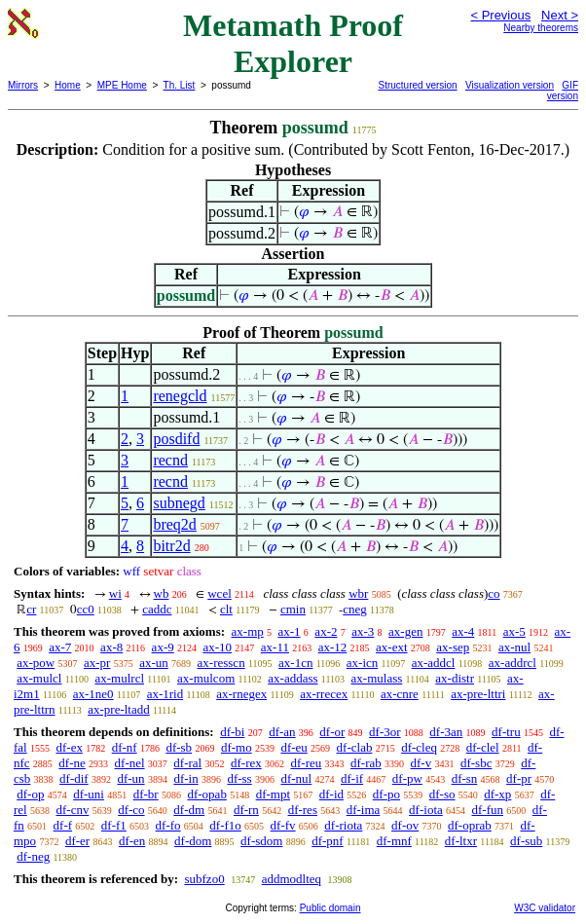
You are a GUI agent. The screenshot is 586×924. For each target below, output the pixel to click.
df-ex (69, 747)
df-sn (465, 778)
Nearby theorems (541, 28)
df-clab (355, 747)
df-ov (405, 825)
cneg (355, 609)
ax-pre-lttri (478, 694)
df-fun (488, 810)
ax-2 (326, 631)
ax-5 (514, 631)
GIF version (563, 91)
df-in (185, 778)
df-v (421, 763)
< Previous (500, 15)
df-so (442, 794)
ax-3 (363, 631)
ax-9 (163, 647)
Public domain (330, 908)
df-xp (497, 794)
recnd (170, 460)
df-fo (168, 825)
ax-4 (463, 631)
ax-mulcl (39, 678)
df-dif (74, 778)
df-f (63, 825)
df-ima (364, 810)
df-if (352, 778)
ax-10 (217, 647)
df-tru (506, 732)
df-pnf (328, 841)
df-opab (206, 794)
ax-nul (514, 647)
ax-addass (293, 678)
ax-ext (391, 647)
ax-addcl (434, 663)
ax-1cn (295, 663)
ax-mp (248, 631)
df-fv (283, 825)
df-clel (483, 747)
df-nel (130, 763)
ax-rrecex (324, 694)
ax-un (154, 663)
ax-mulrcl (119, 678)
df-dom (193, 841)
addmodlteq (292, 879)
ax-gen (405, 631)
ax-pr (97, 663)
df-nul (296, 778)
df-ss (239, 778)
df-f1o (225, 825)
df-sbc (476, 763)
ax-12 (333, 647)
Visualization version (510, 85)
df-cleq (419, 747)
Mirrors (23, 85)
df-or (332, 732)
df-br (146, 794)
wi (115, 593)
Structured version (418, 85)
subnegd (179, 503)
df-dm (189, 810)
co (494, 593)
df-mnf (394, 841)
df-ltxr (461, 841)
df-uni (89, 794)
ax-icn (362, 663)
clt (226, 609)
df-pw (407, 778)
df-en (132, 841)
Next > (560, 15)
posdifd (176, 439)
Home (68, 85)
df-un (130, 778)
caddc (157, 609)
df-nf (125, 747)
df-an (282, 732)
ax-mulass (377, 678)
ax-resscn (221, 663)
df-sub (526, 841)
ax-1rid (165, 694)
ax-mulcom (206, 678)
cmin (293, 609)
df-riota (343, 825)
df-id (331, 794)
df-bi (232, 732)
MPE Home (122, 85)
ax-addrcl (513, 663)
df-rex (246, 763)
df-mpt (273, 794)
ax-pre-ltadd (119, 709)
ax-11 (275, 647)
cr (31, 609)
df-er (77, 841)
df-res (303, 810)
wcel (220, 593)
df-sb (179, 747)
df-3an (446, 732)
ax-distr (455, 678)
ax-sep (453, 647)
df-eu (293, 747)
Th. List (180, 85)
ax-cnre (400, 694)
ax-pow (36, 663)
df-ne (72, 763)
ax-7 (60, 647)
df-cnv (72, 810)
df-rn (246, 810)
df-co (131, 810)
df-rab (366, 763)
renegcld (180, 396)
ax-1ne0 (93, 694)
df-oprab (470, 825)
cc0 (86, 609)
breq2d (174, 524)
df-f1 (114, 825)
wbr (358, 593)
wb (162, 593)
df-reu (306, 763)
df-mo (237, 747)
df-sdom (261, 841)
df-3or (385, 732)
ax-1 (290, 631)
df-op (30, 794)
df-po (386, 794)
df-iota (426, 810)
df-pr (519, 778)
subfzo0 (204, 879)
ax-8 (111, 647)
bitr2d (171, 546)
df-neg (33, 856)
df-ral (187, 763)
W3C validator (545, 908)
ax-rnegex (241, 694)
